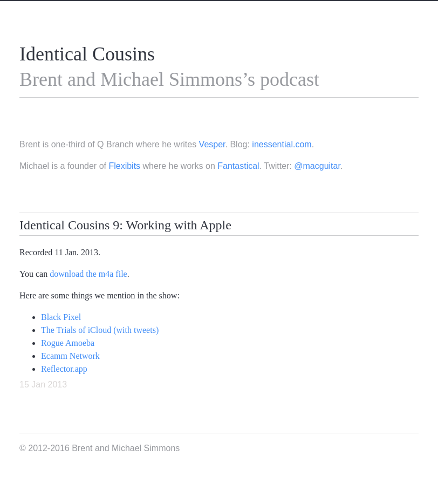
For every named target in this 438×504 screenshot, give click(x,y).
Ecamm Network (70, 356)
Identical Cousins (87, 54)
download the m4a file (88, 274)
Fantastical (238, 166)
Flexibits (124, 166)
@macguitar (317, 166)
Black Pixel (61, 317)
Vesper (212, 144)
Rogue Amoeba (68, 343)
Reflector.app (64, 369)
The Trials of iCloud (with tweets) (100, 330)
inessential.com (282, 144)
